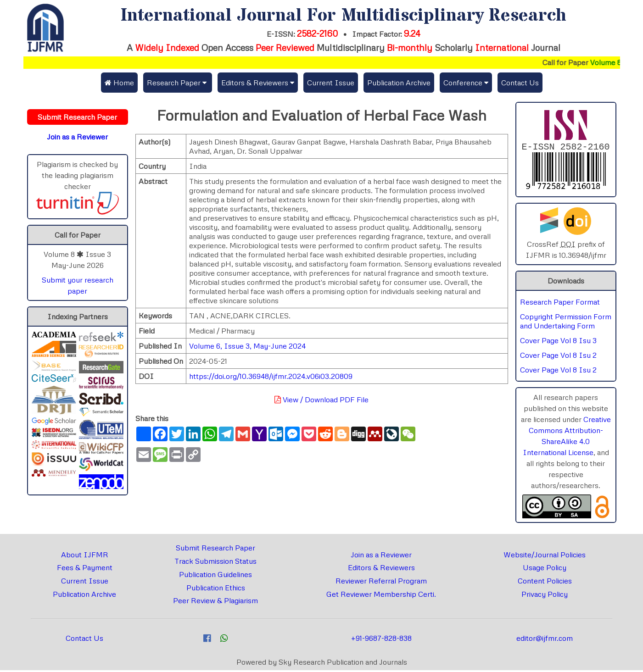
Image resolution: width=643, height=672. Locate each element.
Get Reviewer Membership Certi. (381, 596)
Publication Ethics (216, 589)
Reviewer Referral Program (381, 583)
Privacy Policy (545, 596)
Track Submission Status (215, 563)
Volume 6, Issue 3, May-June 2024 (247, 346)
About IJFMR (85, 556)
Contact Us (520, 83)
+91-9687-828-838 (381, 640)
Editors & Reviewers (381, 569)
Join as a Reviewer (381, 556)
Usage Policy (545, 569)
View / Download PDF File (321, 400)
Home (119, 83)
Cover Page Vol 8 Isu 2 (558, 357)
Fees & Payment (85, 569)
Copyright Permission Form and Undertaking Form (566, 323)
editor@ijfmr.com (545, 640)
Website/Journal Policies (545, 556)
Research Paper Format (560, 304)
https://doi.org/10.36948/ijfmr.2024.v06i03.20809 (271, 376)
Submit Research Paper (215, 550)
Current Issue (331, 83)
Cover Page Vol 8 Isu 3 (558, 342)
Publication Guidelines (215, 576)
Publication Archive (399, 83)
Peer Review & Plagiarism (215, 602)
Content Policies (545, 583)
